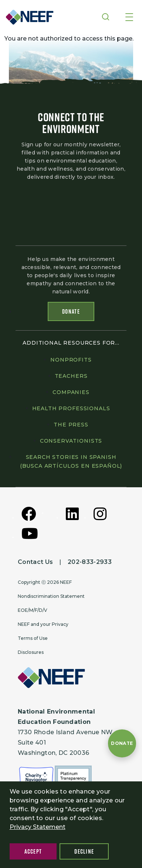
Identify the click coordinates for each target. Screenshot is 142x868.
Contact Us (35, 562)
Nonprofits (71, 360)
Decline (84, 851)
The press (71, 425)
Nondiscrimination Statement (51, 596)
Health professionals (71, 408)
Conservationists (71, 441)
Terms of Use (33, 638)
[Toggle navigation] (129, 18)
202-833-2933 (90, 562)
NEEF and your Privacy (43, 624)
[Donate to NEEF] (122, 743)
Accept (33, 851)
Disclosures (31, 652)
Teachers (71, 376)
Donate (71, 311)
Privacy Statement (38, 827)
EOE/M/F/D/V (33, 610)
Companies (71, 392)
